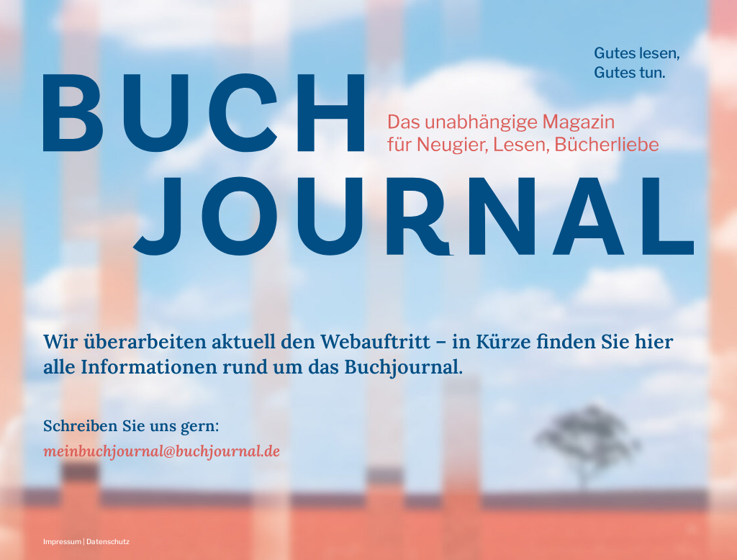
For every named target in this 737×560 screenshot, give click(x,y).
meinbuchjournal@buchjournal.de (162, 451)
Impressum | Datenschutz (86, 541)
